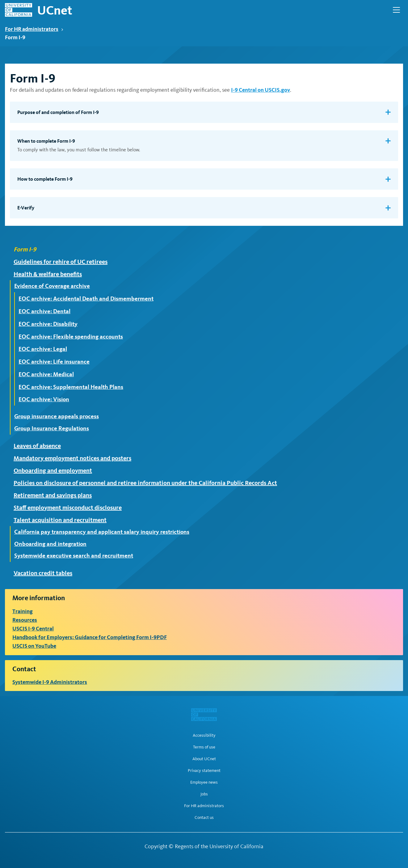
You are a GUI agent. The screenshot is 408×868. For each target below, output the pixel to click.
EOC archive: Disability (48, 324)
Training (23, 611)
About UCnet (204, 759)
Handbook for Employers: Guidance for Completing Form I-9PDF (90, 637)
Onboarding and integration (50, 544)
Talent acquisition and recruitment (60, 520)
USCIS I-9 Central (33, 628)
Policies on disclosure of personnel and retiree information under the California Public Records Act (145, 483)
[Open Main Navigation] (396, 10)
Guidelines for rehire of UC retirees (61, 262)
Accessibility (204, 735)
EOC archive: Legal (43, 349)
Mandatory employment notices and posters (72, 458)
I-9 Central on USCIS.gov (261, 90)
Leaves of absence (37, 446)
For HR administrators (34, 29)
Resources (25, 620)
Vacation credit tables (43, 573)
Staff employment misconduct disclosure (68, 508)
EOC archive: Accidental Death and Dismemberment (86, 299)
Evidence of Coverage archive (52, 286)
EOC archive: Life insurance (54, 362)
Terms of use (204, 747)
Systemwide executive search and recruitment (74, 556)
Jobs (204, 794)
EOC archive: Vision (44, 399)
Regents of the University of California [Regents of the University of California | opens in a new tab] (219, 846)
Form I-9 (25, 249)
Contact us (204, 818)
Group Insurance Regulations (52, 428)
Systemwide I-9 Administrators (50, 682)
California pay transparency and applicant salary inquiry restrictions (102, 532)
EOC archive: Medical (46, 374)
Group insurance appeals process (57, 416)
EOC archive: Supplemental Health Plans (71, 387)
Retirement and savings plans (53, 495)
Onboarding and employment (53, 470)
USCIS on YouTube (34, 646)
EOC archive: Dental (44, 311)
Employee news (204, 782)
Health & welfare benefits (48, 274)
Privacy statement (204, 771)
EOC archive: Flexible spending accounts (71, 337)
